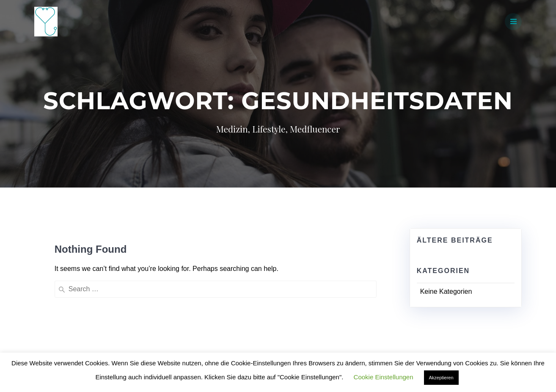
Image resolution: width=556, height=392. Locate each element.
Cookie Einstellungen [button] (384, 377)
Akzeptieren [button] (441, 378)
